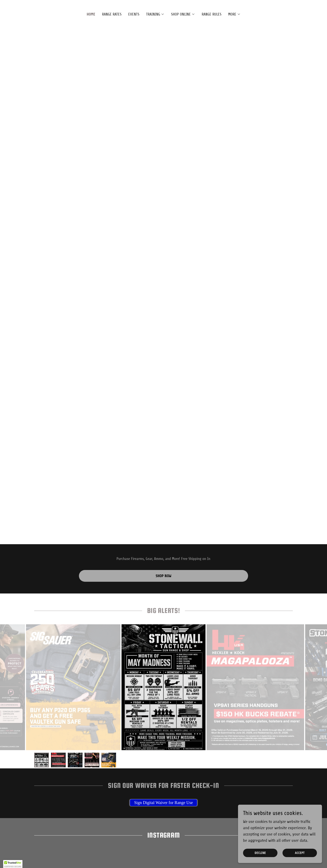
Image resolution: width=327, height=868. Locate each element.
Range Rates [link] (112, 14)
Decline (260, 853)
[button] (155, 14)
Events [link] (134, 14)
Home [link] (91, 14)
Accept (300, 853)
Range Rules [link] (212, 14)
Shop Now (163, 576)
